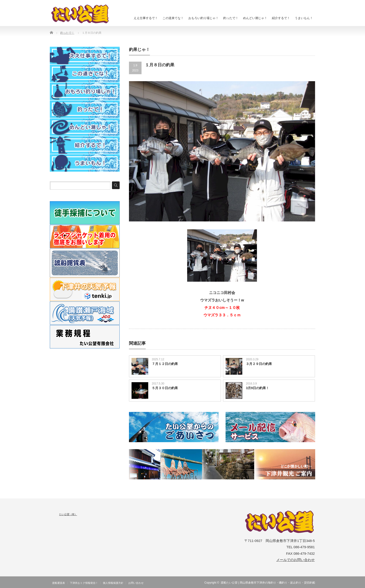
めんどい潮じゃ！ (255, 18)
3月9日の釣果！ (257, 388)
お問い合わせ (136, 583)
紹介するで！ (281, 18)
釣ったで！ (231, 18)
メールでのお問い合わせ (296, 560)
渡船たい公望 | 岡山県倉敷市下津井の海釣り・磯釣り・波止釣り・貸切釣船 (268, 583)
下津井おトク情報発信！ (84, 583)
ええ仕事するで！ (146, 18)
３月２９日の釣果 (259, 364)
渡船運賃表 (59, 583)
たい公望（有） (68, 514)
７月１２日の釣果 (165, 364)
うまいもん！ (304, 18)
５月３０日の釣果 (165, 388)
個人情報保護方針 (113, 583)
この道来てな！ (173, 18)
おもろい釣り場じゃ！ (203, 18)
